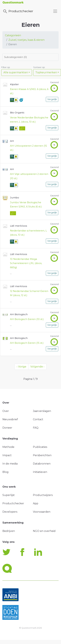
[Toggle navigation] (55, 11)
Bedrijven (9, 531)
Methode (8, 447)
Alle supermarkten (16, 72)
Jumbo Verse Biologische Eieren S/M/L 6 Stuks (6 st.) (26, 205)
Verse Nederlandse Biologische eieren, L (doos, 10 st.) (29, 120)
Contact (38, 419)
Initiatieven (40, 472)
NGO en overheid (44, 531)
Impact (7, 455)
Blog (5, 472)
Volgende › (37, 367)
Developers (10, 512)
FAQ (36, 428)
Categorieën (13, 35)
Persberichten (42, 455)
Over (6, 411)
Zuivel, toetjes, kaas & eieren (26, 40)
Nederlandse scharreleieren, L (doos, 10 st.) (28, 233)
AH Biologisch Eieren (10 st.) (27, 319)
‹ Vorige (21, 367)
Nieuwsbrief (10, 419)
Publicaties (40, 447)
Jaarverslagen (42, 411)
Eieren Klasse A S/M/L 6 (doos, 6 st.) (29, 91)
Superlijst (9, 495)
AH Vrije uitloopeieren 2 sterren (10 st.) (29, 176)
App (36, 503)
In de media (10, 464)
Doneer (7, 428)
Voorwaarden (42, 512)
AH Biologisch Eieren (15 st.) (27, 343)
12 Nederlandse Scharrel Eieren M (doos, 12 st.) (29, 293)
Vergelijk (52, 99)
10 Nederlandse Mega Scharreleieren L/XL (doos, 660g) (26, 263)
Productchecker (18, 11)
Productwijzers (43, 495)
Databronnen (42, 464)
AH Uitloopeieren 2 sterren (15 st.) (28, 148)
